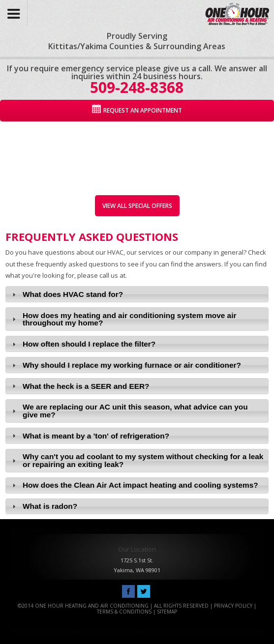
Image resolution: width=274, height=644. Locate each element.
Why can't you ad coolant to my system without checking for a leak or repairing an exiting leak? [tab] (137, 460)
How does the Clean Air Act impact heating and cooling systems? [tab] (134, 485)
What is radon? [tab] (44, 506)
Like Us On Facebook (128, 592)
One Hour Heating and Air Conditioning (235, 11)
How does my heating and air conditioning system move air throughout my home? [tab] (123, 319)
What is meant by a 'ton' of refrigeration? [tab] (90, 436)
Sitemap (167, 612)
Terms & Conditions (124, 612)
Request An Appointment (143, 110)
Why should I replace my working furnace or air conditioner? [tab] (125, 365)
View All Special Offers (137, 206)
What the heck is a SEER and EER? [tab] (80, 386)
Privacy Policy (233, 606)
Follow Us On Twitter (144, 592)
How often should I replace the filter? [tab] (83, 344)
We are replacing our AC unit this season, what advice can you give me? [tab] (129, 410)
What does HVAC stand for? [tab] (66, 294)
